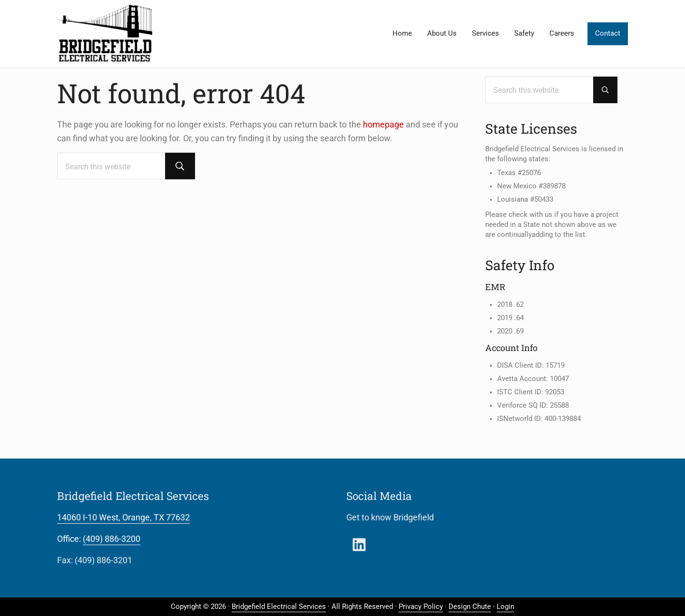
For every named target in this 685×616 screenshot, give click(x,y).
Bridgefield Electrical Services (279, 607)
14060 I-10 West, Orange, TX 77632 (123, 517)
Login (505, 607)
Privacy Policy (421, 607)
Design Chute (470, 607)
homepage (383, 124)
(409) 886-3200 (112, 539)
